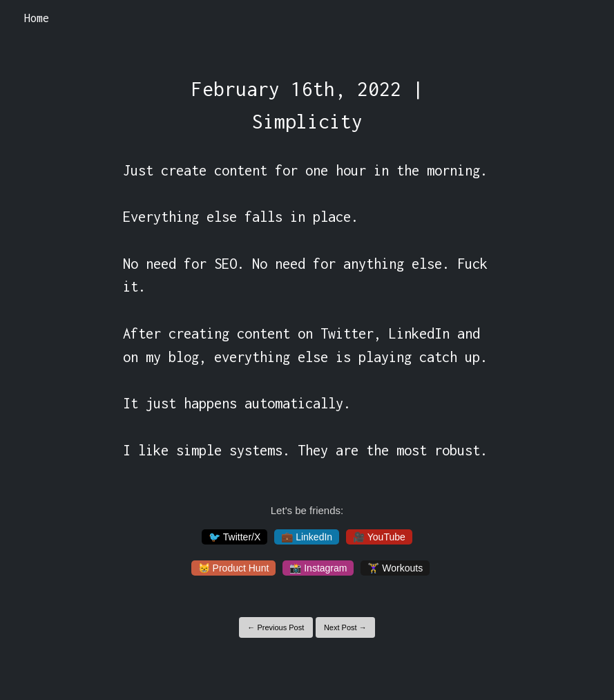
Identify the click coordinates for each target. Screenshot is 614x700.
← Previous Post (276, 627)
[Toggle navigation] (585, 19)
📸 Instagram (318, 568)
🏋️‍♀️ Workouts (395, 568)
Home (37, 18)
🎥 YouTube (379, 537)
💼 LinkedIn (307, 537)
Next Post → (345, 627)
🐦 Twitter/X (234, 537)
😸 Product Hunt (234, 568)
